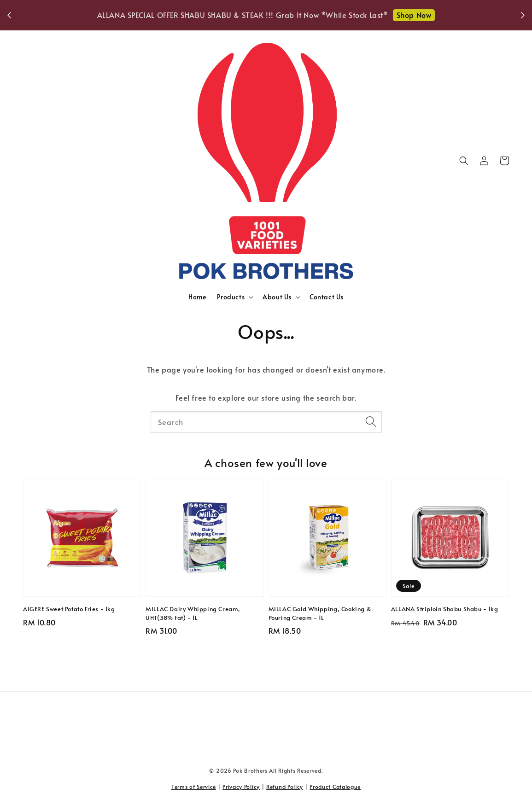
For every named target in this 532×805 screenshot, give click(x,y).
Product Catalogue (335, 787)
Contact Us (327, 297)
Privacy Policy (241, 787)
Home (197, 297)
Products (231, 297)
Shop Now (414, 15)
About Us (277, 297)
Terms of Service (194, 787)
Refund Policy (285, 787)
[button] (464, 161)
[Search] (371, 422)
